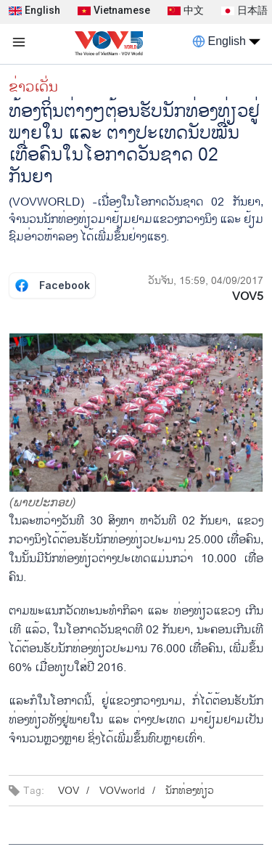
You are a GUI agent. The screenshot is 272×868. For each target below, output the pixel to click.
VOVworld (122, 791)
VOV (69, 791)
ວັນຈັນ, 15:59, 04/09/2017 (206, 281)
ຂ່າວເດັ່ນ (33, 87)
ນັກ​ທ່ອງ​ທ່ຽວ (190, 791)
